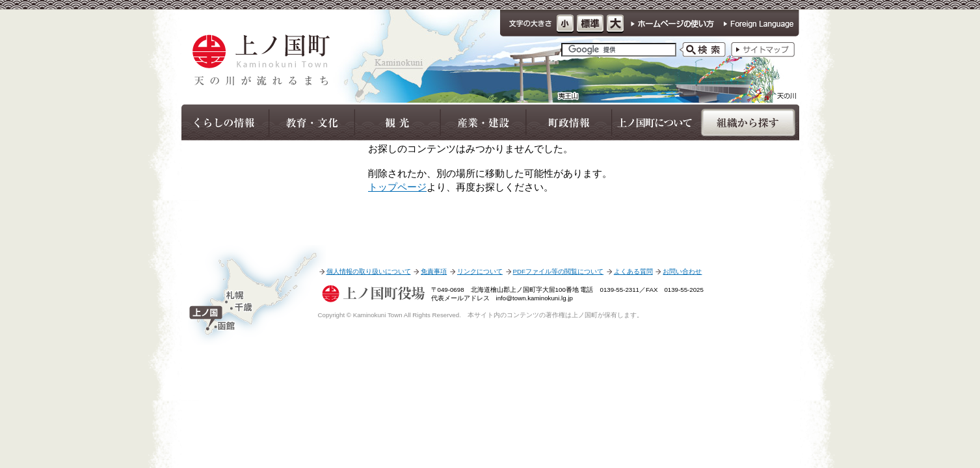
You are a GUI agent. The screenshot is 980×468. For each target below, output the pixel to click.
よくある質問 (633, 271)
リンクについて (480, 271)
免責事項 (434, 271)
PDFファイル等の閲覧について (558, 271)
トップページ (397, 187)
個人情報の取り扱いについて (369, 271)
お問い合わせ (682, 271)
